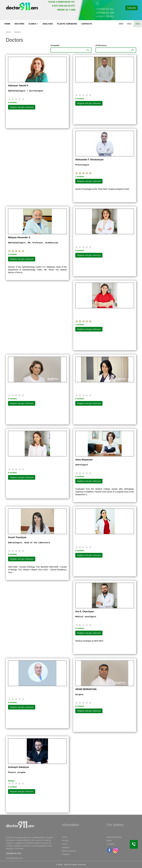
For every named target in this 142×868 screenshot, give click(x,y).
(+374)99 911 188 (105, 13)
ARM (121, 24)
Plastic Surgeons (67, 24)
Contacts (87, 24)
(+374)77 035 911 (105, 17)
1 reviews (80, 176)
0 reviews (12, 102)
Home (7, 24)
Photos (11, 781)
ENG (138, 24)
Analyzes (48, 24)
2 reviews (12, 254)
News (109, 841)
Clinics (33, 24)
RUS (129, 24)
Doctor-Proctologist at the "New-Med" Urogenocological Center (102, 189)
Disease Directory (114, 837)
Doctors (19, 24)
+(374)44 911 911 (14, 853)
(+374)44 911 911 (105, 9)
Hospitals (55, 45)
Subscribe (131, 8)
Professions (101, 45)
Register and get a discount (22, 107)
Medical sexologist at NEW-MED (89, 641)
